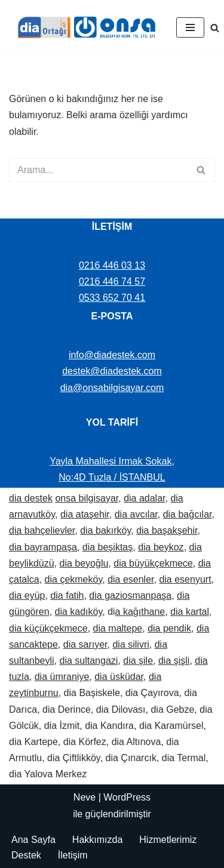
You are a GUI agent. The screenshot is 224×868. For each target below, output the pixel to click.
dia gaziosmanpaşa (130, 595)
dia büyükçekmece (153, 563)
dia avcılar (136, 514)
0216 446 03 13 (112, 265)
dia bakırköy (105, 530)
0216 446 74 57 (112, 281)
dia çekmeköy (74, 579)
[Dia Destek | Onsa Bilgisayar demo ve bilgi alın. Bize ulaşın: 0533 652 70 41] (84, 27)
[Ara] (215, 28)
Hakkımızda (97, 840)
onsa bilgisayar (87, 498)
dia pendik (169, 628)
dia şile (138, 661)
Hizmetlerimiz (168, 840)
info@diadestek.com (112, 355)
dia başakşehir (167, 530)
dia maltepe (118, 628)
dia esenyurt (185, 579)
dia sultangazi (89, 661)
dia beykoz (161, 547)
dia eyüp (27, 595)
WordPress (127, 797)
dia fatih (67, 595)
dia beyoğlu (84, 563)
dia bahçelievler (42, 530)
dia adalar (144, 498)
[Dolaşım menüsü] (190, 27)
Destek (26, 855)
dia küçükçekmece (48, 628)
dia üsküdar (119, 677)
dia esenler (131, 579)
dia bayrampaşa (43, 547)
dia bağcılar (188, 514)
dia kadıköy (79, 612)
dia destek (31, 498)
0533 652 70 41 (112, 298)
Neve (85, 797)
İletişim (73, 855)
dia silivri (131, 644)
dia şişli (174, 661)
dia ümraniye (62, 677)
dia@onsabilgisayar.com (112, 388)
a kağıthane (140, 612)
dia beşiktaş (108, 547)
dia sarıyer (85, 644)
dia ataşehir (85, 514)
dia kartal (190, 612)
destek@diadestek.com (112, 371)
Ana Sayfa (33, 840)
